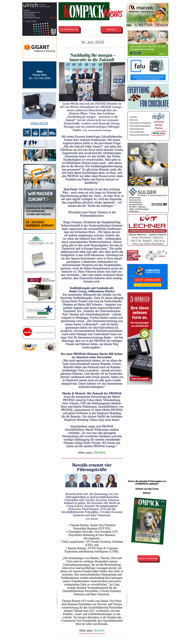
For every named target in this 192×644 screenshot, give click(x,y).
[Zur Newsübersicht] (69, 29)
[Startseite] (111, 29)
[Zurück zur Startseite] (148, 558)
